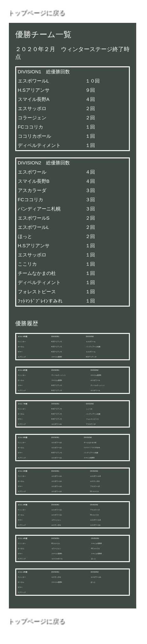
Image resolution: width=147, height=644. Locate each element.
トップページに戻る (36, 12)
